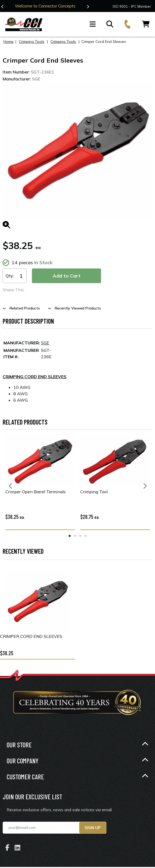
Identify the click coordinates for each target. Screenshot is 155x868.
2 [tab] (75, 536)
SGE (45, 343)
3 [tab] (80, 536)
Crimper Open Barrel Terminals (35, 491)
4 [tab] (86, 536)
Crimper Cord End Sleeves (31, 636)
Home (9, 41)
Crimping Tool (94, 491)
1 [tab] (70, 536)
